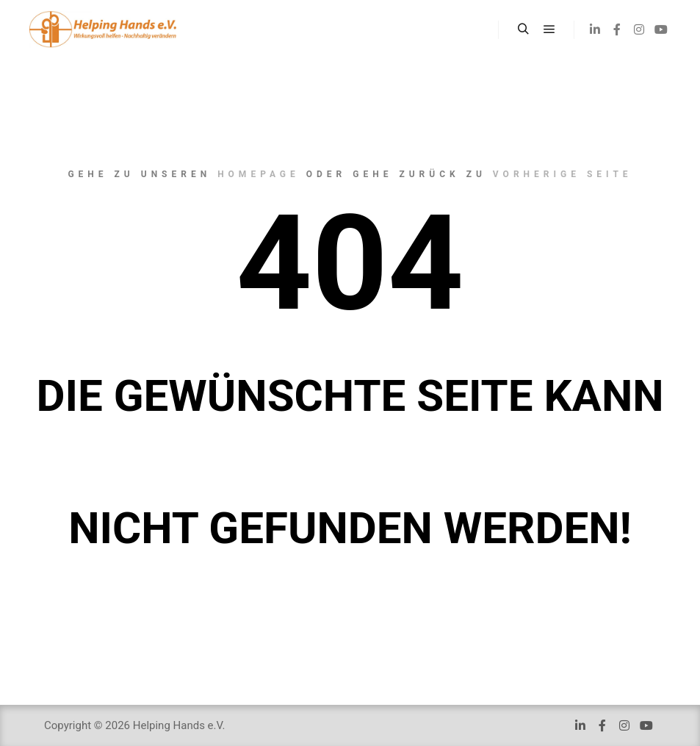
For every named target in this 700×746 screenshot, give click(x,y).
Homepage (259, 174)
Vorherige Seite (563, 174)
